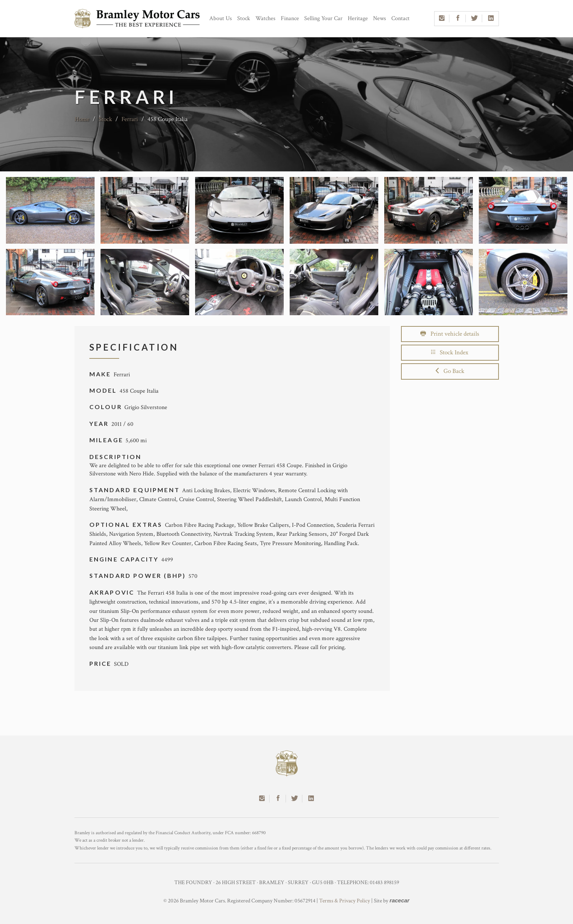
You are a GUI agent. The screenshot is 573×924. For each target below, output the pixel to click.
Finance (290, 18)
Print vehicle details (450, 334)
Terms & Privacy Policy (345, 901)
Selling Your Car (323, 18)
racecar (399, 900)
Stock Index (450, 352)
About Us (221, 18)
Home (82, 119)
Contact (400, 18)
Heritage (358, 18)
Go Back (450, 371)
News (380, 18)
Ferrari (130, 119)
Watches (265, 18)
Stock (244, 18)
